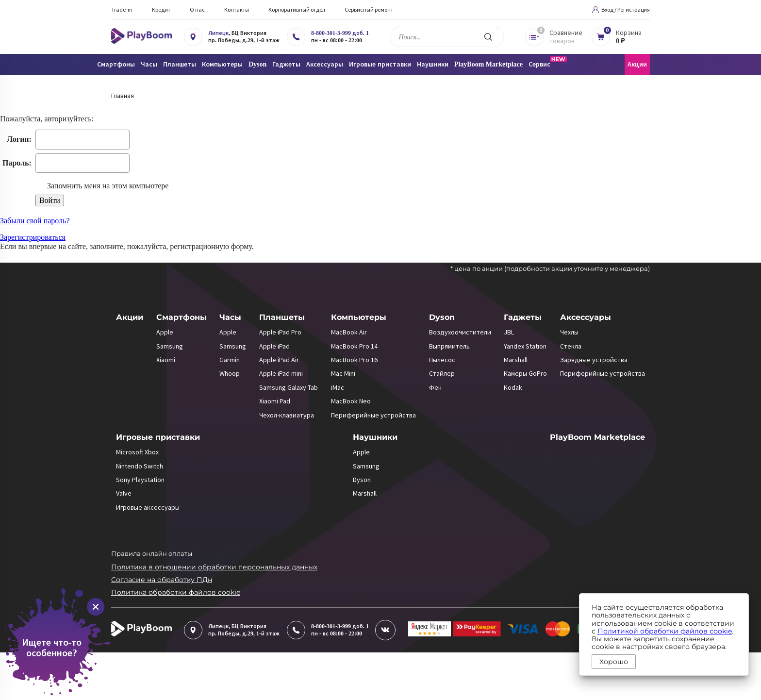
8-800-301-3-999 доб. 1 (340, 33)
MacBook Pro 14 (354, 346)
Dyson (442, 317)
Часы (230, 317)
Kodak (513, 387)
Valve (124, 493)
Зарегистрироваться (33, 237)
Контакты (237, 9)
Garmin (230, 360)
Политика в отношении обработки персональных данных (214, 567)
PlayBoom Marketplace (488, 64)
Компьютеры (359, 317)
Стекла (571, 346)
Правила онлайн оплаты (152, 553)
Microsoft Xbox (137, 452)
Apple (165, 332)
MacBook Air (349, 332)
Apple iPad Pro (280, 332)
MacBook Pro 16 (354, 360)
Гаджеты (523, 317)
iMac (338, 387)
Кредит (161, 9)
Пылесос (442, 360)
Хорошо (614, 662)
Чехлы (569, 332)
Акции (637, 64)
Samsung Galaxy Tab (289, 387)
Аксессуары (586, 317)
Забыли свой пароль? (35, 221)
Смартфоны (182, 317)
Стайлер (442, 373)
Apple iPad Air (279, 360)
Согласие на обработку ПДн (162, 580)
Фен (435, 387)
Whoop (230, 373)
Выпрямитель (449, 346)
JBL (509, 332)
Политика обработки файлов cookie (176, 592)
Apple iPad (274, 346)
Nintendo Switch (140, 466)
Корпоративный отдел (297, 9)
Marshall (516, 360)
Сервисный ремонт (369, 9)
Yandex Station (525, 346)
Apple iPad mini (281, 373)
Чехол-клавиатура (287, 415)
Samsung (170, 346)
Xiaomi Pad (275, 401)
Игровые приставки (158, 437)
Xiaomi (166, 360)
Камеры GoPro (525, 373)
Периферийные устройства (373, 415)
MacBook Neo (351, 401)
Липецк (218, 33)
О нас (197, 9)
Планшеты (282, 317)
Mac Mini (343, 373)
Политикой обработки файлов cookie (665, 631)
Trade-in (122, 9)
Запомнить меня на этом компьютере (107, 186)
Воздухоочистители (460, 332)
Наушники (375, 437)
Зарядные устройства (594, 360)
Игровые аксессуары (148, 507)
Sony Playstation (140, 480)
